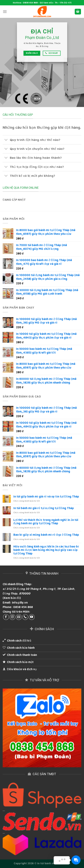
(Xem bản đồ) (12, 598)
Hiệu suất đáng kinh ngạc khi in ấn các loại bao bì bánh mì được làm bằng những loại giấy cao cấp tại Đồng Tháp (46, 550)
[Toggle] (6, 140)
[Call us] (25, 617)
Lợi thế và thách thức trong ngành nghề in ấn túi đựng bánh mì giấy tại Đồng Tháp (46, 521)
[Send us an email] (19, 617)
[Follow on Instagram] (12, 617)
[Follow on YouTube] (32, 617)
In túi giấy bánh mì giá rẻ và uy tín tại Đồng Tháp (46, 496)
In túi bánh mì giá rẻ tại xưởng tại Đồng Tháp (44, 508)
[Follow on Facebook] (6, 617)
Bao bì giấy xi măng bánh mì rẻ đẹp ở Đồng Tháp (46, 535)
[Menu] (5, 12)
